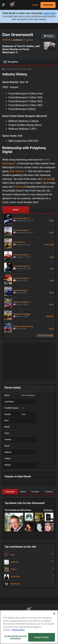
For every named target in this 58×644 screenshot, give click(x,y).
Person (6, 40)
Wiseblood (29, 584)
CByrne (29, 569)
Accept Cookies (42, 637)
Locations (49, 492)
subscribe (48, 5)
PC (53, 317)
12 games (28, 40)
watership (29, 562)
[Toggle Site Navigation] (4, 5)
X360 (47, 245)
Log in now (50, 13)
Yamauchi (20, 187)
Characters (10, 492)
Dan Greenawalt (18, 35)
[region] (29, 627)
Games (16, 210)
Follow (49, 36)
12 (23, 408)
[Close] (54, 614)
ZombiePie (29, 577)
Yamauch (48, 179)
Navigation (11, 62)
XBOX (51, 293)
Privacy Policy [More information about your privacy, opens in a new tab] (18, 630)
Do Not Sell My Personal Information (16, 637)
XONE (51, 221)
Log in (35, 5)
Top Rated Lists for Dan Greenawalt (25, 503)
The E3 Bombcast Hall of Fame (29, 510)
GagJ (29, 555)
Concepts (35, 492)
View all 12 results (45, 336)
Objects (23, 492)
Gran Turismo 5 (18, 171)
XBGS (52, 245)
